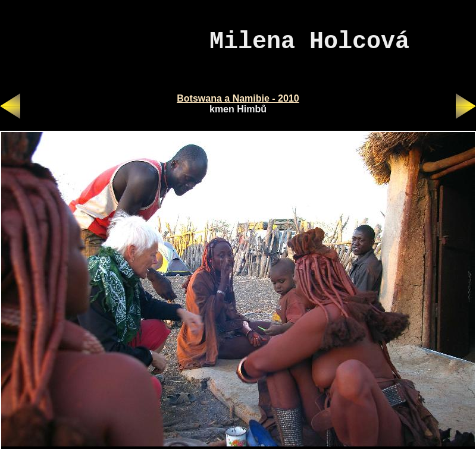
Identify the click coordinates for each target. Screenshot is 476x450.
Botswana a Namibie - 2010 (238, 98)
